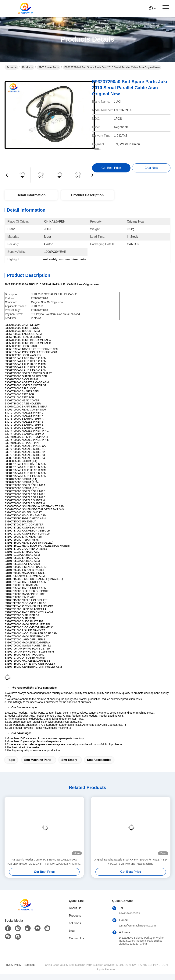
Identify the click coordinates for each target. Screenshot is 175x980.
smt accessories (99, 760)
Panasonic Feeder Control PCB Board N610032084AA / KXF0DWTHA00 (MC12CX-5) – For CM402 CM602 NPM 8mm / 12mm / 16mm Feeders (44, 862)
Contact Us (76, 938)
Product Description (87, 195)
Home (12, 67)
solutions (75, 923)
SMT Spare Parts (49, 67)
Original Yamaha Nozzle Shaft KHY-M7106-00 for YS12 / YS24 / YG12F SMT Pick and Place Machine (131, 862)
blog (72, 931)
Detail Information (31, 195)
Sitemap (30, 965)
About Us (75, 908)
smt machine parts (38, 760)
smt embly (69, 760)
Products (27, 67)
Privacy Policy (13, 965)
